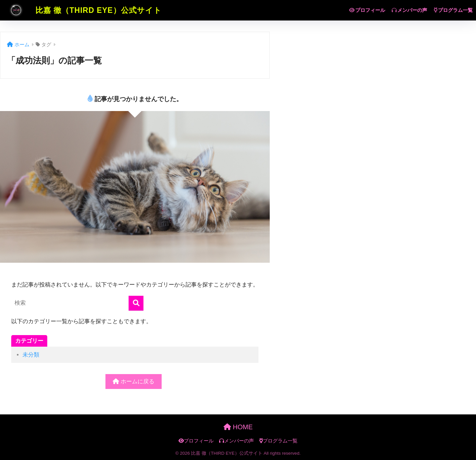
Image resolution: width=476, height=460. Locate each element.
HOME (238, 427)
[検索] (136, 303)
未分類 (31, 355)
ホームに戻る (134, 382)
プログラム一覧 (453, 10)
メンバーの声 (409, 10)
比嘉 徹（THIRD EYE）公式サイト (82, 10)
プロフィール (367, 10)
